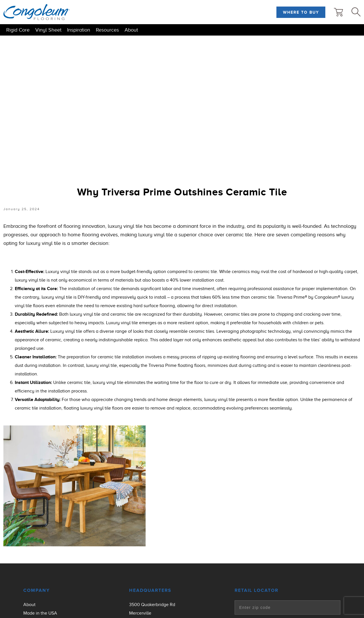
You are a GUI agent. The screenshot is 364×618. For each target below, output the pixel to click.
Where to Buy (301, 12)
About (131, 30)
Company (37, 590)
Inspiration (79, 30)
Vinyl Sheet (48, 30)
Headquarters (150, 590)
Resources (107, 30)
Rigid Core (18, 30)
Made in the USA (40, 613)
